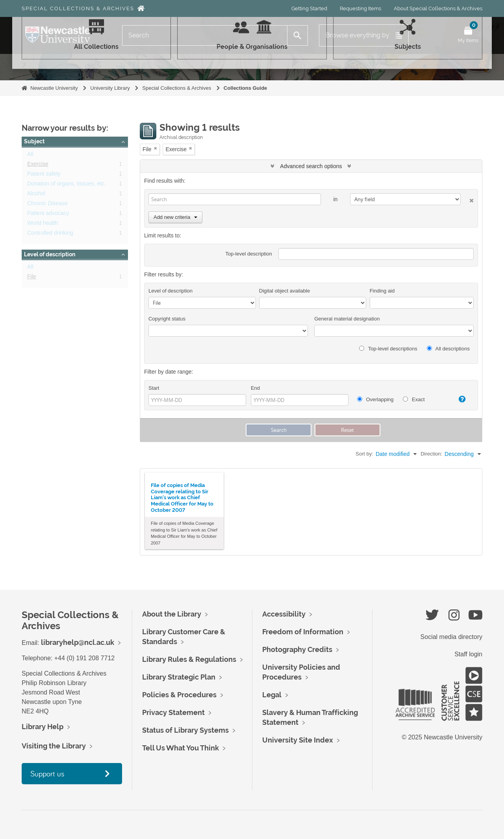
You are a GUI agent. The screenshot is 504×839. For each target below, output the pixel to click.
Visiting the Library (54, 746)
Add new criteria (175, 217)
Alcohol (36, 195)
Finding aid (382, 291)
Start (154, 388)
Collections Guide (246, 88)
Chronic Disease (47, 205)
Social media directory (451, 637)
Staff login (468, 654)
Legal (272, 695)
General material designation (347, 319)
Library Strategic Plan (179, 677)
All (30, 156)
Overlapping (375, 399)
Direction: (431, 454)
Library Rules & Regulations (189, 659)
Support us (47, 773)
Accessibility (284, 614)
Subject (34, 141)
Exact (414, 399)
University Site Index (298, 740)
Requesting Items (360, 8)
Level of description (50, 254)
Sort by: (364, 454)
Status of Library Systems (185, 730)
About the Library (172, 614)
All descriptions (448, 349)
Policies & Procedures (179, 695)
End (255, 388)
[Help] (459, 399)
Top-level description (249, 254)
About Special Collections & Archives (438, 8)
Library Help (43, 727)
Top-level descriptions (388, 349)
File (32, 278)
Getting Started (309, 8)
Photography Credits (297, 649)
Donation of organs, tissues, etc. (67, 185)
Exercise (38, 165)
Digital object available (284, 291)
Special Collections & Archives (78, 8)
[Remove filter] (156, 148)
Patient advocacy (48, 215)
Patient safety (44, 175)
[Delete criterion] (467, 199)
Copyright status (167, 319)
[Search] (205, 35)
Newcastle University (54, 88)
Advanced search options (311, 166)
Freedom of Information (303, 632)
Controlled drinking (50, 234)
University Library (110, 88)
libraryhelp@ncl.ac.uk (78, 642)
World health (43, 224)
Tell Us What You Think (181, 748)
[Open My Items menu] (468, 35)
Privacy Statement (173, 712)
